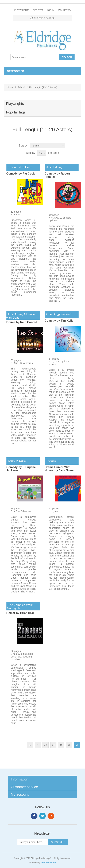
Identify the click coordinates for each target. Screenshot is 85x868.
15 (61, 745)
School (21, 87)
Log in (51, 10)
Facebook (34, 816)
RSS (51, 816)
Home (10, 87)
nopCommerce (48, 862)
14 (53, 745)
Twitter (42, 816)
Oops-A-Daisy (16, 461)
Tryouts (50, 461)
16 (69, 745)
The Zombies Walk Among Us (20, 607)
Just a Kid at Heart (19, 167)
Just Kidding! (54, 167)
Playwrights (22, 10)
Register (38, 10)
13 (45, 745)
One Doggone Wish (58, 314)
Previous (38, 745)
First (30, 745)
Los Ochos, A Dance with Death (21, 316)
